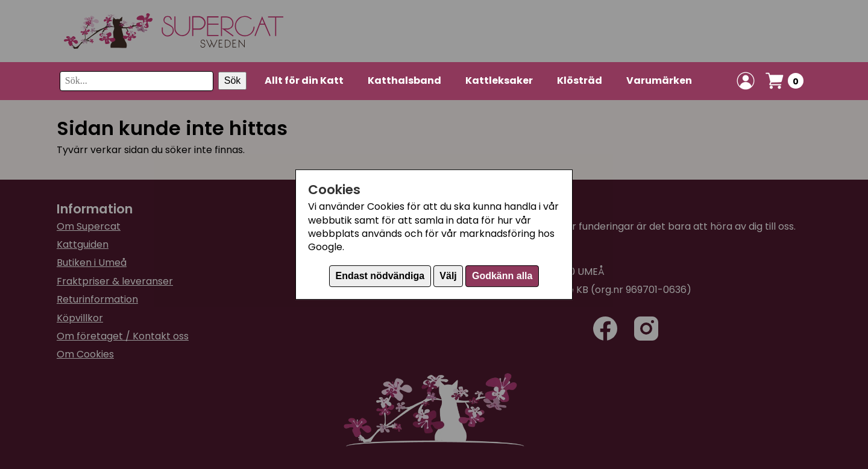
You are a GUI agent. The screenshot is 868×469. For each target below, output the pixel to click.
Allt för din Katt (304, 80)
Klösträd (580, 80)
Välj (448, 276)
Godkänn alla (502, 276)
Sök (233, 80)
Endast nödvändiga (380, 276)
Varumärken (659, 80)
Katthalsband (404, 80)
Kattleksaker (499, 80)
